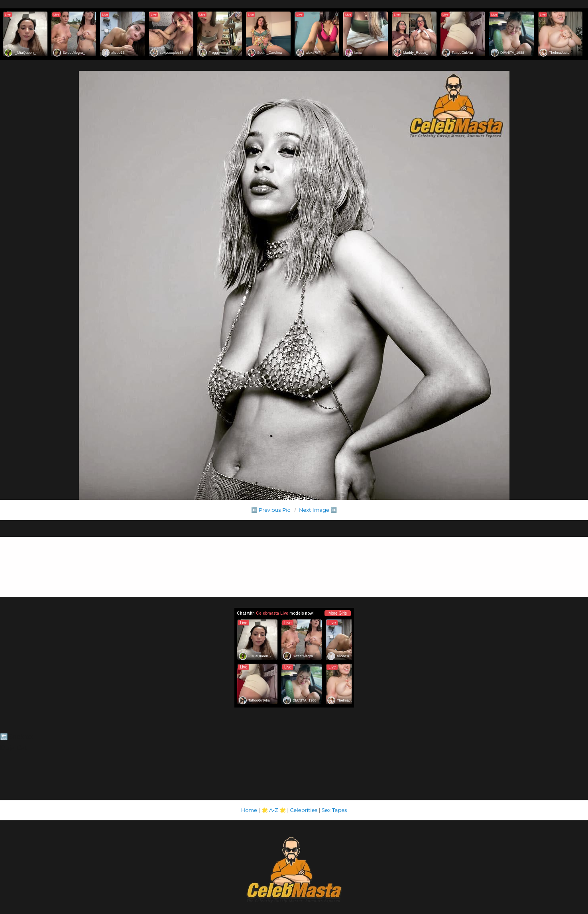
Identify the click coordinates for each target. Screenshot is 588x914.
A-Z (274, 810)
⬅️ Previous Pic (271, 510)
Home (249, 810)
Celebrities (304, 810)
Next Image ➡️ (318, 510)
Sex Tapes (334, 810)
